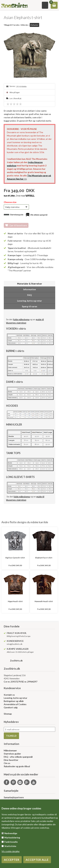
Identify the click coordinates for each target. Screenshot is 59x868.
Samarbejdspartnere (14, 797)
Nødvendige (11, 833)
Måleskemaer (10, 750)
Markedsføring (12, 838)
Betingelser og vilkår (14, 701)
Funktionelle (11, 842)
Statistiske (10, 846)
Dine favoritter (11, 760)
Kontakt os (9, 695)
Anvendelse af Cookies (15, 704)
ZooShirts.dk (16, 661)
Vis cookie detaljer (11, 851)
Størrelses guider (12, 754)
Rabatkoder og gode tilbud (17, 766)
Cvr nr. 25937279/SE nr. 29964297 (21, 682)
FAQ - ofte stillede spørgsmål (18, 757)
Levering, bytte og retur (15, 698)
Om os (7, 763)
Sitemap (8, 714)
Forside (16, 25)
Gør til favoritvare (18, 225)
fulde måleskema (21, 319)
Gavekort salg (11, 707)
